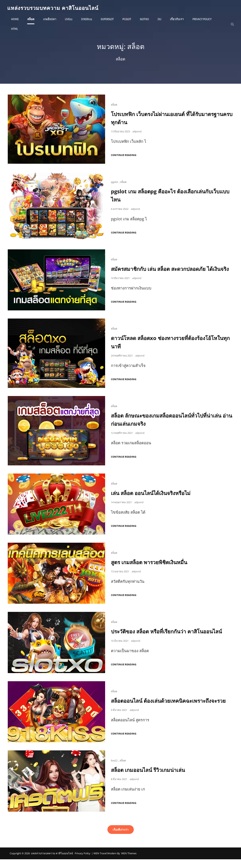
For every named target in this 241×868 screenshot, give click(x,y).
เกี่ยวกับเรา (177, 20)
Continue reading (124, 156)
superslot (108, 20)
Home (15, 20)
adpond (137, 132)
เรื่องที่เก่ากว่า (121, 838)
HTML (15, 29)
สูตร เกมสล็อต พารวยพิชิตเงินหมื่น (151, 571)
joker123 (87, 20)
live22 (69, 20)
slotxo (145, 20)
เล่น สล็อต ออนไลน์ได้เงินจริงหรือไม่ (153, 502)
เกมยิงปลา (50, 20)
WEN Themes (129, 862)
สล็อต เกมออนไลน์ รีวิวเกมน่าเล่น (150, 778)
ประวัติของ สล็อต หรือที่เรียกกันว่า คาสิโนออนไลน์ (169, 640)
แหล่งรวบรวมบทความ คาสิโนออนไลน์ (56, 8)
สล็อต (31, 20)
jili (160, 20)
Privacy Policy (203, 20)
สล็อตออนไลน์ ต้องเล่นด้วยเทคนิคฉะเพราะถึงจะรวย (172, 709)
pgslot (127, 20)
